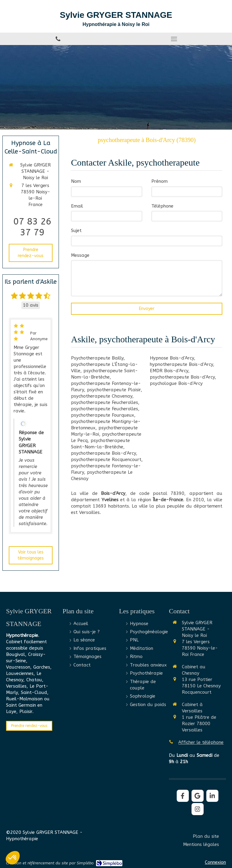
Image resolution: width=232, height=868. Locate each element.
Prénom (159, 181)
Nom (76, 181)
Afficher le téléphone (201, 742)
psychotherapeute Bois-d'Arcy (103, 453)
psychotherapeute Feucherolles (105, 402)
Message (80, 255)
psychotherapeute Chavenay (102, 396)
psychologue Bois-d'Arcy (176, 383)
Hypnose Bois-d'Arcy (172, 358)
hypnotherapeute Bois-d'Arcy (181, 364)
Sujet (76, 231)
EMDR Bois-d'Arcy (169, 371)
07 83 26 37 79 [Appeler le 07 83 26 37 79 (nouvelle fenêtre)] (32, 227)
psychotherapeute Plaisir (114, 390)
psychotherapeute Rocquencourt (106, 460)
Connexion (215, 862)
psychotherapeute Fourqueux (103, 415)
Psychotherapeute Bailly (97, 358)
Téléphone (162, 206)
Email (77, 206)
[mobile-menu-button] (174, 39)
